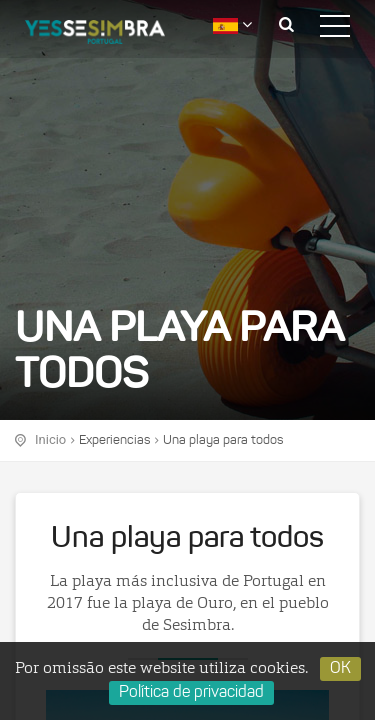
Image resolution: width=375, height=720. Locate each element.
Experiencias (114, 440)
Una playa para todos (223, 440)
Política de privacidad (191, 693)
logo (110, 35)
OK (340, 669)
